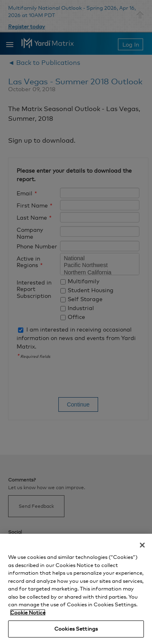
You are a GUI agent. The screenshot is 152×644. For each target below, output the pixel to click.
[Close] (142, 545)
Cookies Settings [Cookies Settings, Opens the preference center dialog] (76, 629)
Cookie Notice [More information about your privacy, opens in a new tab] (28, 612)
